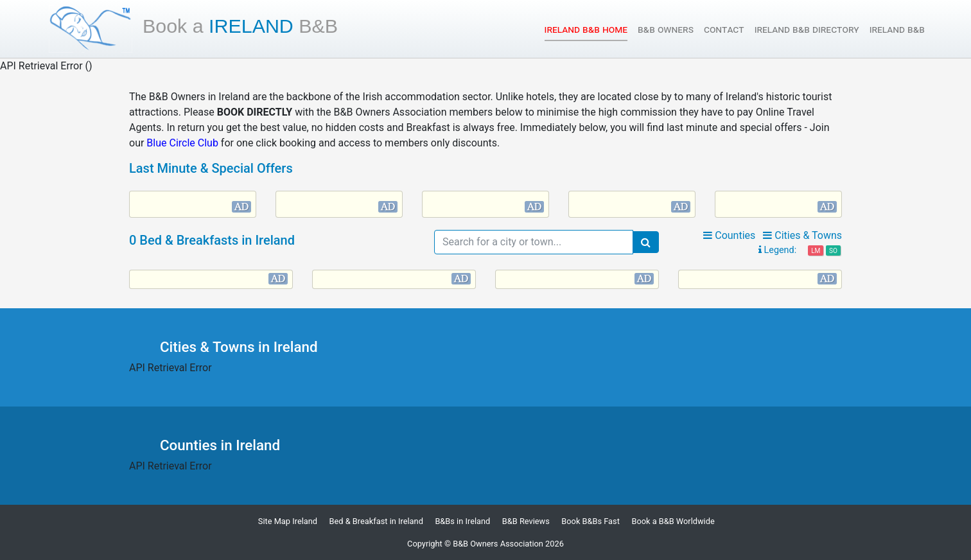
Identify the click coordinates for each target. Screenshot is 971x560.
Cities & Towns (802, 235)
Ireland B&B (897, 29)
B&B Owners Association (498, 544)
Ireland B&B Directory (807, 29)
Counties (729, 235)
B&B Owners (666, 29)
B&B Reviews (526, 521)
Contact (724, 29)
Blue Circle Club (182, 143)
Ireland (240, 26)
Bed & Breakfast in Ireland (376, 521)
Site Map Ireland (288, 521)
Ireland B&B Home (586, 29)
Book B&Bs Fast (590, 521)
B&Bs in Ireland (462, 521)
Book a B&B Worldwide (673, 521)
